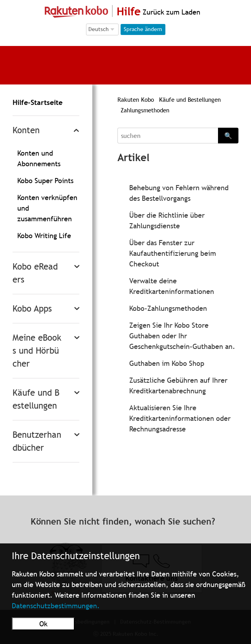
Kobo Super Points (45, 181)
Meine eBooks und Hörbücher (37, 351)
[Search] (168, 136)
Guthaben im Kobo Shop (167, 363)
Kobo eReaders (35, 273)
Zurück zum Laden (170, 12)
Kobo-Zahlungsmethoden (168, 308)
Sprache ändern (143, 29)
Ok (43, 624)
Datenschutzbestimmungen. (56, 606)
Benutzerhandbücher (37, 441)
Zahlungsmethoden (145, 110)
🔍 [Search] (228, 136)
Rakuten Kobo (136, 99)
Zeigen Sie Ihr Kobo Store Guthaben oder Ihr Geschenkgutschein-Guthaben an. (182, 336)
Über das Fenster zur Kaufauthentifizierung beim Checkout (173, 253)
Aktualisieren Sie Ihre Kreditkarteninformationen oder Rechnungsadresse (180, 418)
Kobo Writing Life (44, 236)
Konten (26, 130)
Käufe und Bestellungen (36, 399)
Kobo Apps (32, 309)
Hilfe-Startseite (38, 102)
